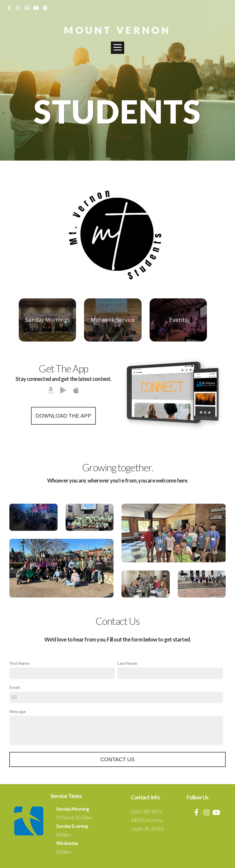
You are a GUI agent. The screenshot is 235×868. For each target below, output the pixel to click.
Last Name (127, 663)
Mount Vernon (117, 30)
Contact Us (117, 759)
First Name (20, 663)
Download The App (63, 416)
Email (14, 687)
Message (18, 711)
